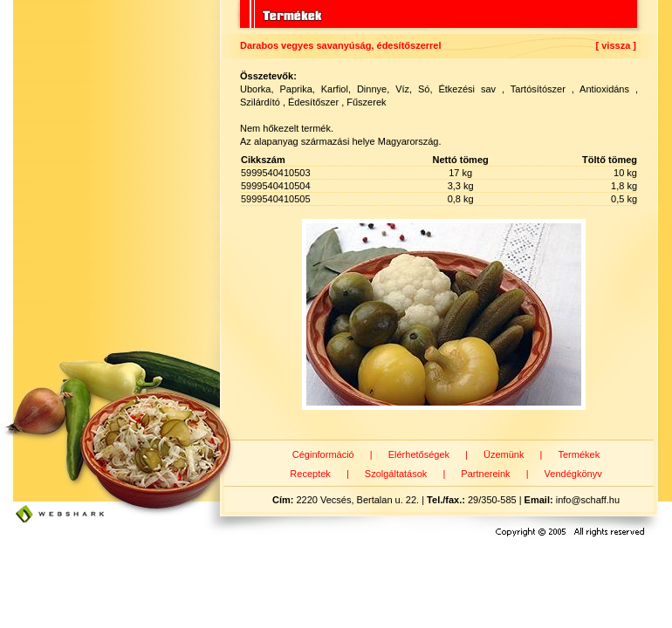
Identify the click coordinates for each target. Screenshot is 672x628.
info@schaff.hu (588, 500)
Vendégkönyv (573, 474)
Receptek (310, 474)
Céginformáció (323, 454)
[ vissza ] (616, 45)
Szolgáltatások (396, 474)
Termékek (579, 454)
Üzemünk (504, 454)
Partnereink (485, 474)
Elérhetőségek (419, 454)
